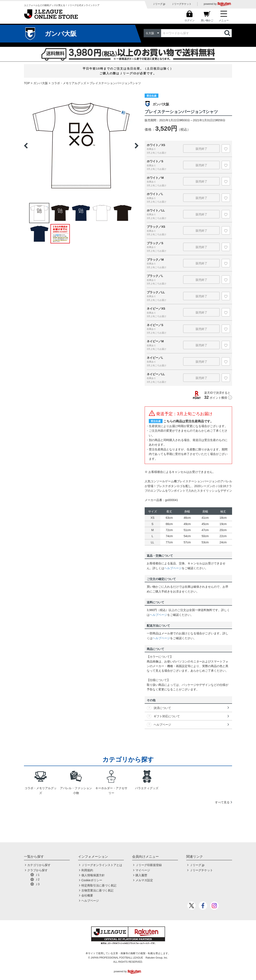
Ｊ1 (37, 875)
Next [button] (137, 146)
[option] (81, 146)
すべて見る (222, 802)
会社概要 (87, 895)
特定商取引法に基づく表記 (99, 885)
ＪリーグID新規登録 (149, 865)
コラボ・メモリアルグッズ (69, 83)
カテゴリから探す (39, 865)
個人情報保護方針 (93, 875)
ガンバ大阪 (41, 83)
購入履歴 (141, 875)
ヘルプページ (173, 568)
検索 (228, 33)
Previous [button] (26, 146)
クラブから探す (37, 870)
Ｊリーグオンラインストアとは (102, 865)
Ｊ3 (37, 884)
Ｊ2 (37, 879)
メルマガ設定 (144, 880)
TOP (27, 83)
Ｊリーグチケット (181, 4)
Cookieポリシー (92, 880)
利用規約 (87, 870)
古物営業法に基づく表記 (97, 890)
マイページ (143, 870)
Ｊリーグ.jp (159, 4)
